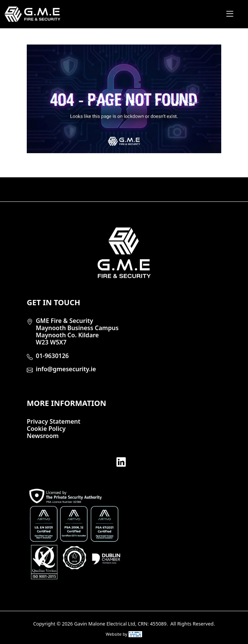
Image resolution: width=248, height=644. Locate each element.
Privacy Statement (54, 421)
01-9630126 (52, 356)
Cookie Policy (46, 429)
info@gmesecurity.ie (66, 369)
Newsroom (43, 436)
